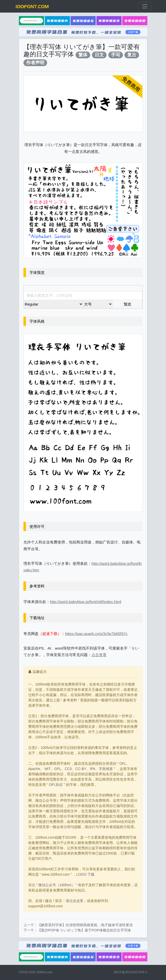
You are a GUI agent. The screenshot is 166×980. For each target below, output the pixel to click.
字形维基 (106, 769)
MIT (48, 769)
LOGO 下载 (85, 874)
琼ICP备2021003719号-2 (131, 972)
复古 (132, 55)
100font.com (44, 972)
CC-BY (81, 769)
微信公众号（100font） (57, 885)
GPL (58, 769)
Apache (34, 769)
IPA (93, 769)
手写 (116, 55)
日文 (99, 55)
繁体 (83, 55)
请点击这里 (75, 901)
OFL (123, 763)
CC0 (68, 769)
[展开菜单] (145, 6)
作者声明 (35, 62)
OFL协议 (56, 785)
